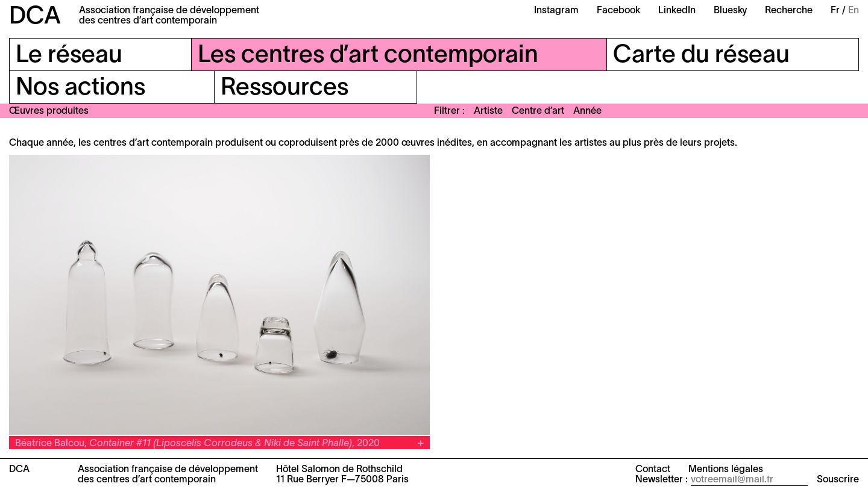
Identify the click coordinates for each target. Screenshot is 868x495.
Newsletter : (662, 480)
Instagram (556, 11)
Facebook (618, 11)
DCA (35, 17)
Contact (653, 470)
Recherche (789, 11)
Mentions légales (726, 470)
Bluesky (730, 11)
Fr (835, 11)
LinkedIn (677, 11)
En (854, 11)
